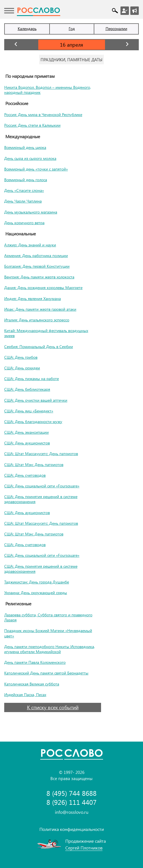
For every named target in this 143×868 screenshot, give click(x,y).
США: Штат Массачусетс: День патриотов (41, 454)
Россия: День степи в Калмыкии (32, 125)
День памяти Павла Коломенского (35, 662)
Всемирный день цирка (25, 147)
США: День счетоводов (25, 475)
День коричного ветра (24, 223)
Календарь (27, 29)
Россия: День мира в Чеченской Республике (43, 114)
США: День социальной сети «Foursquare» (42, 486)
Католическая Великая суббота (32, 684)
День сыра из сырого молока (30, 158)
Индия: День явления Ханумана (33, 298)
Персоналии (116, 29)
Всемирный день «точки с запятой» (36, 169)
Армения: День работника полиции (36, 255)
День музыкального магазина (31, 212)
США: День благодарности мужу (33, 421)
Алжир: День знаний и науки (30, 245)
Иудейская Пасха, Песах (25, 695)
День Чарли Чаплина (23, 201)
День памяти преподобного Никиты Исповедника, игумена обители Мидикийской (50, 649)
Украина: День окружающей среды (36, 593)
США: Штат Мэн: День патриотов (34, 464)
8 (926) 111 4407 (71, 802)
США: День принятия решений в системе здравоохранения (41, 499)
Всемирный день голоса (26, 180)
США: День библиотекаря (27, 389)
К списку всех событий (53, 707)
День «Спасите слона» (24, 190)
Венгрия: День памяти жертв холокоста (39, 277)
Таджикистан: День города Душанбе (37, 582)
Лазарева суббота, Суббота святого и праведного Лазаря (48, 617)
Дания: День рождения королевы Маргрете (43, 288)
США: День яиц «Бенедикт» (29, 411)
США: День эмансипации (26, 432)
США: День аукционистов (27, 443)
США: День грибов (21, 357)
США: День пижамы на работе (32, 379)
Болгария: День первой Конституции (37, 266)
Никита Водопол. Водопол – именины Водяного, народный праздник (48, 90)
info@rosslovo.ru (72, 812)
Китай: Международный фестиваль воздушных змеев (46, 333)
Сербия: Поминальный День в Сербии (39, 346)
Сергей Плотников (84, 848)
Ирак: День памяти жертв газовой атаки (40, 309)
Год (72, 29)
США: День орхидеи (22, 368)
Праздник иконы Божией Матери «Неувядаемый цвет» (48, 633)
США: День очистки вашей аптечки (36, 400)
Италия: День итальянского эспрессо (37, 320)
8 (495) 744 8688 (71, 793)
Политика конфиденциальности (72, 829)
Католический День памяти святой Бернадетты (46, 673)
